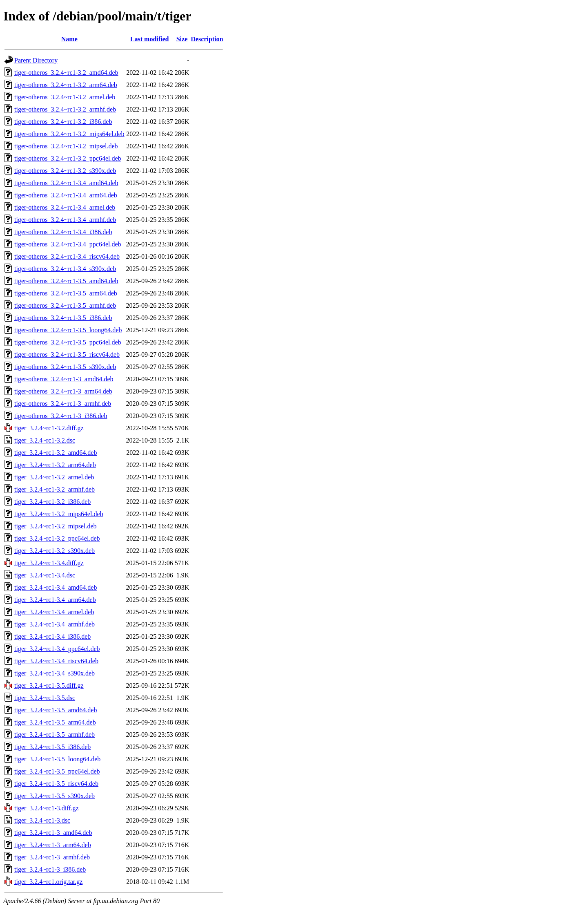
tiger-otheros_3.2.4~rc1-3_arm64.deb (63, 391)
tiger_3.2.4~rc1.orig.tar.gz (48, 882)
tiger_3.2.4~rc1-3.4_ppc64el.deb (57, 649)
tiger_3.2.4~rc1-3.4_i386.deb (52, 636)
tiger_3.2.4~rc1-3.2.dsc (45, 440)
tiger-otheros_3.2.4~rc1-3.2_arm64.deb (66, 85)
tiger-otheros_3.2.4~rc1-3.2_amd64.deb (66, 73)
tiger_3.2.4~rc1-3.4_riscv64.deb (56, 661)
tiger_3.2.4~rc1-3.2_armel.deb (54, 477)
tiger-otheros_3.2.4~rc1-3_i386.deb (61, 416)
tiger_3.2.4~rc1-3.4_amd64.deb (56, 587)
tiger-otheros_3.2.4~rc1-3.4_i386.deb (63, 232)
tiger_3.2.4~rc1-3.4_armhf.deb (55, 624)
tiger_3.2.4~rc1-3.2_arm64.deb (55, 465)
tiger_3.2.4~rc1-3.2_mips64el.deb (59, 514)
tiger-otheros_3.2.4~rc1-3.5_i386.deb (63, 318)
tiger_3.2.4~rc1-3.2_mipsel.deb (56, 526)
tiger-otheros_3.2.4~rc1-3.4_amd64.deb (66, 183)
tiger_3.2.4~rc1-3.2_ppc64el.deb (57, 538)
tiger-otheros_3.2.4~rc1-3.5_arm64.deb (66, 293)
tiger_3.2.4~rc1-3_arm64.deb (53, 845)
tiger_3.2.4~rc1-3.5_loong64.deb (57, 759)
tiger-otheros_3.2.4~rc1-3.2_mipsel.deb (66, 146)
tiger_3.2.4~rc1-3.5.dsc (45, 698)
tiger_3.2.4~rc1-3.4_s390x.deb (55, 673)
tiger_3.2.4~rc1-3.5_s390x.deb (55, 796)
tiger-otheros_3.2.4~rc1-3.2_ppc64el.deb (68, 158)
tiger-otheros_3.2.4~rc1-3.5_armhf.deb (65, 305)
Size (182, 39)
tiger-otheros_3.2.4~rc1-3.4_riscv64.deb (67, 256)
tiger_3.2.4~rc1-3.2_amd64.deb (56, 453)
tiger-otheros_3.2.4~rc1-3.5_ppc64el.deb (68, 342)
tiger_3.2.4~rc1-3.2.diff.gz (49, 428)
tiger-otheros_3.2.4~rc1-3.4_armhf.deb (65, 220)
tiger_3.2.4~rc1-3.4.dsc (45, 575)
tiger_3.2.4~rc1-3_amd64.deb (53, 833)
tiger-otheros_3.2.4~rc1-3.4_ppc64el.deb (68, 244)
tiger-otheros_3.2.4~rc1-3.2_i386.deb (63, 122)
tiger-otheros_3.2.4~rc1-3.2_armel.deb (65, 97)
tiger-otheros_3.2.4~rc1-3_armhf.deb (63, 404)
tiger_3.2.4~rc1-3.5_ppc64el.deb (57, 771)
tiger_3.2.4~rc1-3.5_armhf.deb (55, 735)
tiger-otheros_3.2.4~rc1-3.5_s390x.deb (65, 367)
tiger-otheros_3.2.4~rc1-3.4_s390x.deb (65, 269)
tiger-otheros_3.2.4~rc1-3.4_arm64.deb (66, 195)
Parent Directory (36, 60)
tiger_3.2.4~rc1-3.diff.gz (47, 808)
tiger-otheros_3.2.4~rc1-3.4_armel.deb (65, 207)
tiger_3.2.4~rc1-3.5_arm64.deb (55, 722)
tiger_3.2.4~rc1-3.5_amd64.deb (56, 710)
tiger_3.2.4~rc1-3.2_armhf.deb (55, 489)
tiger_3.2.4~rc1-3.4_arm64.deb (55, 600)
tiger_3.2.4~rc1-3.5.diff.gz (49, 685)
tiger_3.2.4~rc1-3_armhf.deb (52, 857)
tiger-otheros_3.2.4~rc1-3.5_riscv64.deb (67, 354)
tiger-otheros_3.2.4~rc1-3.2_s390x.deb (65, 171)
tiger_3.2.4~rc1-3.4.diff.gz (49, 563)
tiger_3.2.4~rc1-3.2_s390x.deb (55, 551)
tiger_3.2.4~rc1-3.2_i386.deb (52, 502)
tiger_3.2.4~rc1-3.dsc (42, 820)
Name (69, 39)
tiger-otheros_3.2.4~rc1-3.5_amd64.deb (66, 281)
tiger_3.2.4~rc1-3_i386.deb (50, 869)
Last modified (150, 39)
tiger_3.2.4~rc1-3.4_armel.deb (54, 612)
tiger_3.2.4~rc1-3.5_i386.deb (52, 747)
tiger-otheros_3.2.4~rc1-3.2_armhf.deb (65, 109)
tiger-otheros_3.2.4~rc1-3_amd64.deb (64, 379)
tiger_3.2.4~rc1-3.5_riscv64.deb (56, 784)
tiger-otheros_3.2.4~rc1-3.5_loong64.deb (68, 330)
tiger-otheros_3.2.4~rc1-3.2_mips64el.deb (69, 134)
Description (207, 39)
